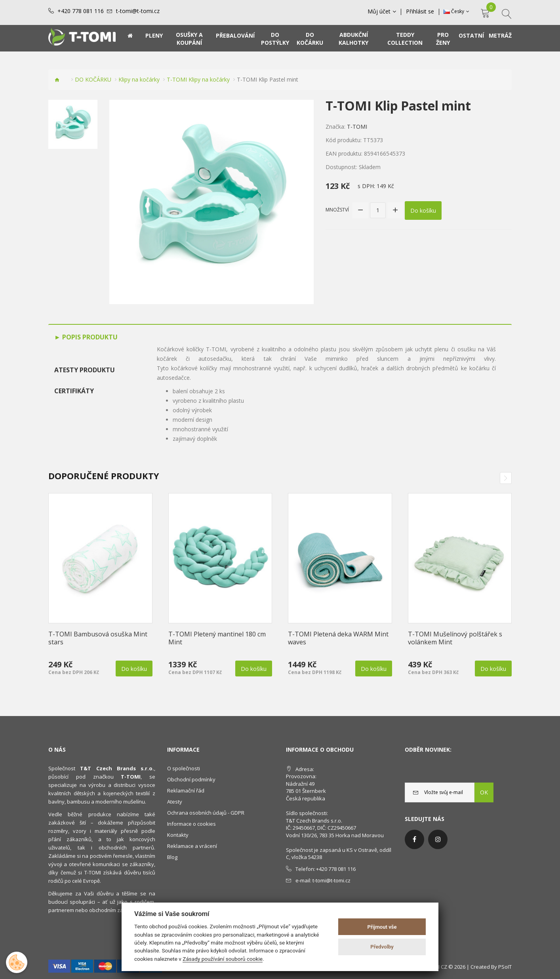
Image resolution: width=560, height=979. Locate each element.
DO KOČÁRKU (93, 79)
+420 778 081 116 (81, 11)
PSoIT (505, 967)
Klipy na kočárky (139, 79)
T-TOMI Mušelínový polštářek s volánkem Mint (455, 638)
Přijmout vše (382, 927)
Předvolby (382, 947)
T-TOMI (357, 127)
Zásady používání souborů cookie (223, 959)
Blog (172, 857)
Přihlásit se (420, 11)
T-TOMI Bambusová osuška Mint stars (98, 638)
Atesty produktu (85, 370)
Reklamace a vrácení (192, 846)
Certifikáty (74, 391)
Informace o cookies (191, 824)
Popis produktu (89, 337)
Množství (337, 210)
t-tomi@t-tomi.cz (138, 11)
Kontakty (178, 835)
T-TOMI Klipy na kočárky (198, 79)
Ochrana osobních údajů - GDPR (206, 813)
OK (484, 792)
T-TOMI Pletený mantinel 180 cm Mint (217, 638)
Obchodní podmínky (191, 779)
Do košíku (423, 210)
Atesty (175, 802)
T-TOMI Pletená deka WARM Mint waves (338, 638)
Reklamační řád (186, 790)
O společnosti (184, 768)
